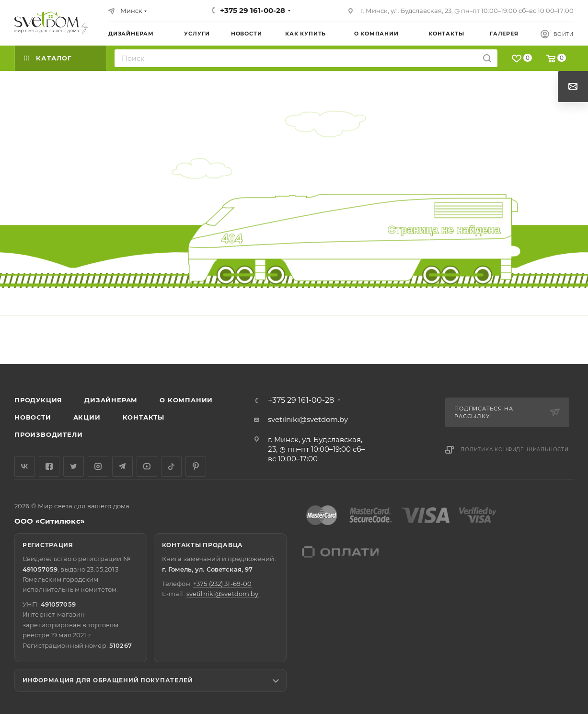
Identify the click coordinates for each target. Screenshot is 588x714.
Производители (48, 434)
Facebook (49, 466)
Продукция (38, 400)
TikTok (171, 466)
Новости (33, 417)
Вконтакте (25, 466)
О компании (186, 400)
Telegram (122, 466)
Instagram (98, 466)
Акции (87, 417)
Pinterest (196, 466)
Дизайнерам (111, 400)
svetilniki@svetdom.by (308, 419)
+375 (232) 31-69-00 (222, 584)
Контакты (144, 417)
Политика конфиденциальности (515, 450)
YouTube (147, 466)
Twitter (74, 466)
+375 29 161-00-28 (253, 10)
